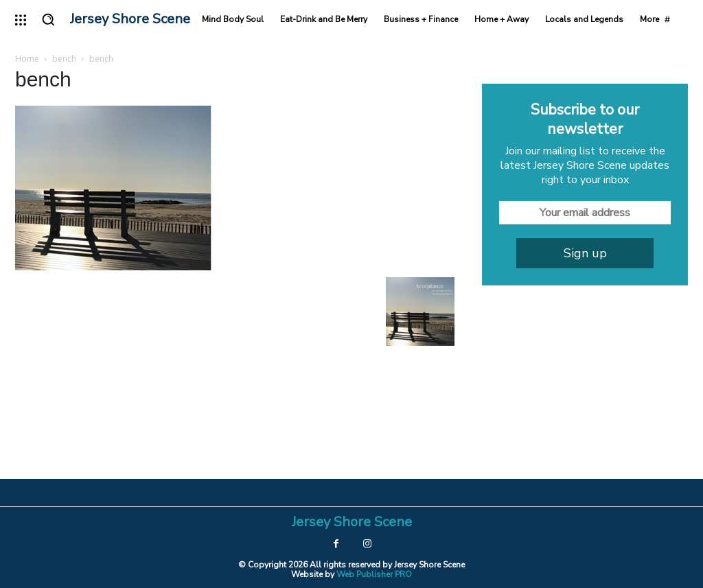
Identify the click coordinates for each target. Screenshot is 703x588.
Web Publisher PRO (374, 574)
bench (64, 59)
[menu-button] (21, 20)
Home (27, 59)
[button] (48, 19)
